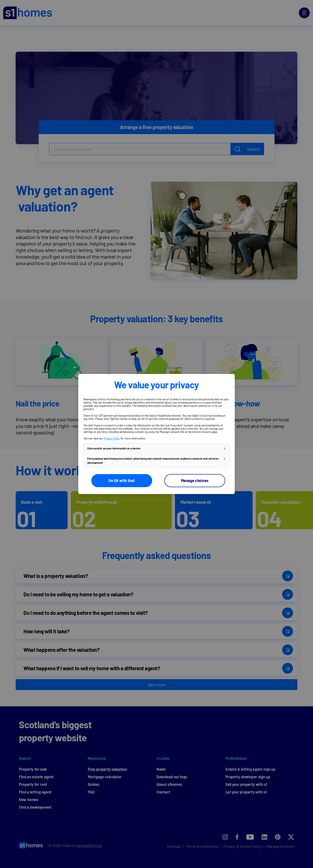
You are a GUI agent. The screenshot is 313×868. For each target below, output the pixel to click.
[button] (156, 449)
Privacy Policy (112, 438)
